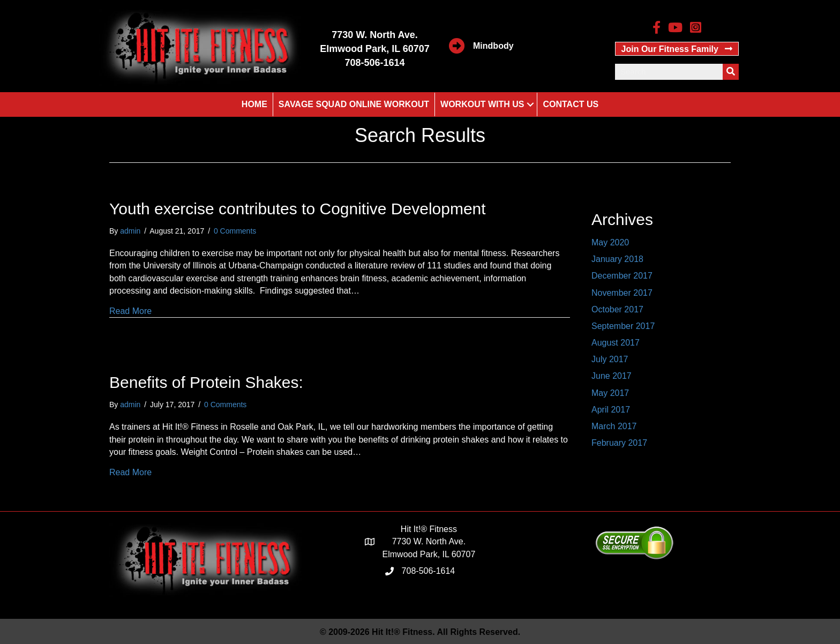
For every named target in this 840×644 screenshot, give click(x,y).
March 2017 (614, 426)
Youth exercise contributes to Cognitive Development (298, 209)
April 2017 (611, 410)
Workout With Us (482, 104)
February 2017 (619, 443)
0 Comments (235, 231)
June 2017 (612, 376)
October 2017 (617, 309)
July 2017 (610, 359)
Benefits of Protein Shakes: (206, 382)
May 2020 (610, 242)
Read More (130, 311)
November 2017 (622, 293)
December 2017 (622, 276)
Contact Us (571, 104)
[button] (677, 49)
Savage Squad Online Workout (354, 104)
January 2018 (617, 259)
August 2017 (616, 343)
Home (254, 104)
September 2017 (623, 326)
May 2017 (610, 393)
